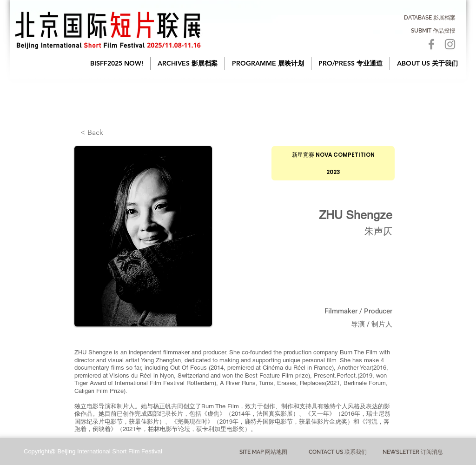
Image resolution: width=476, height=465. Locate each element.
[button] (188, 63)
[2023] (333, 172)
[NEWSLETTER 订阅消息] (413, 452)
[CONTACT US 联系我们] (338, 452)
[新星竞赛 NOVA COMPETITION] (333, 155)
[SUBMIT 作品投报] (433, 31)
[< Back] (111, 133)
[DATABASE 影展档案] (430, 18)
